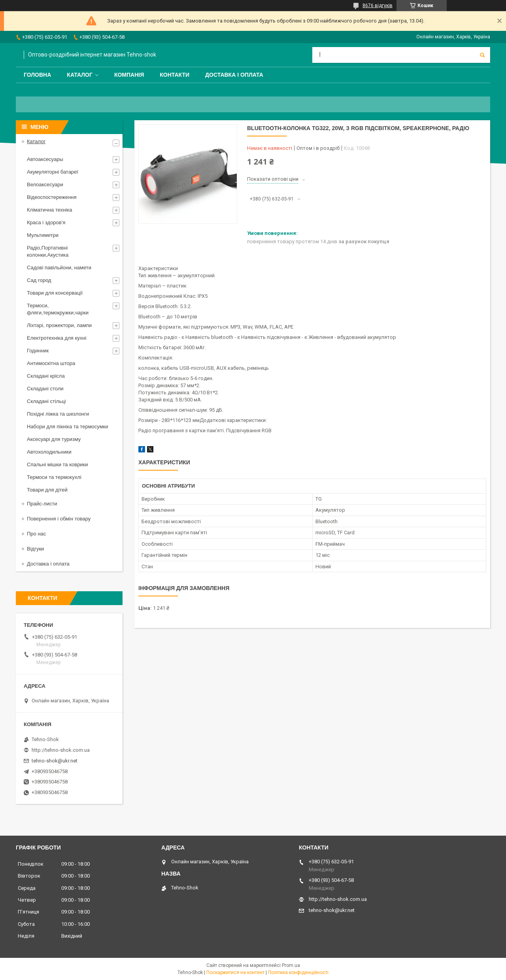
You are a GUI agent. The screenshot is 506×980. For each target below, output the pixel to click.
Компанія (129, 75)
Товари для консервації (55, 293)
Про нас (36, 534)
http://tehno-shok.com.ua (61, 750)
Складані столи (45, 389)
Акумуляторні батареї (53, 172)
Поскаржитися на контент (235, 972)
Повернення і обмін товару (59, 519)
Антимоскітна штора (51, 363)
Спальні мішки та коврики (58, 464)
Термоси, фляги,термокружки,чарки (58, 309)
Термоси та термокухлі (54, 477)
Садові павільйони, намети (59, 268)
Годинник (38, 351)
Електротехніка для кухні (57, 338)
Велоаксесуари (45, 184)
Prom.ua (291, 965)
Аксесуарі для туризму (54, 439)
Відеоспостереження (52, 197)
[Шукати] (482, 55)
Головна (37, 75)
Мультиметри (43, 235)
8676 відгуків (378, 6)
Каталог (80, 75)
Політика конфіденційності (298, 972)
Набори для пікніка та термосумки (68, 427)
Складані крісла (46, 376)
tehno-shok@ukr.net (55, 761)
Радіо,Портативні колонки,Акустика (48, 251)
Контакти (175, 75)
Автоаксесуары (45, 159)
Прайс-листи (42, 504)
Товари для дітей (47, 490)
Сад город (39, 280)
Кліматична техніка (49, 210)
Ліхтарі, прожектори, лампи (59, 325)
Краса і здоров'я (46, 222)
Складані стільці (46, 401)
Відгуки (35, 549)
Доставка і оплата (234, 75)
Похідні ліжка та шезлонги (58, 414)
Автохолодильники (49, 452)
